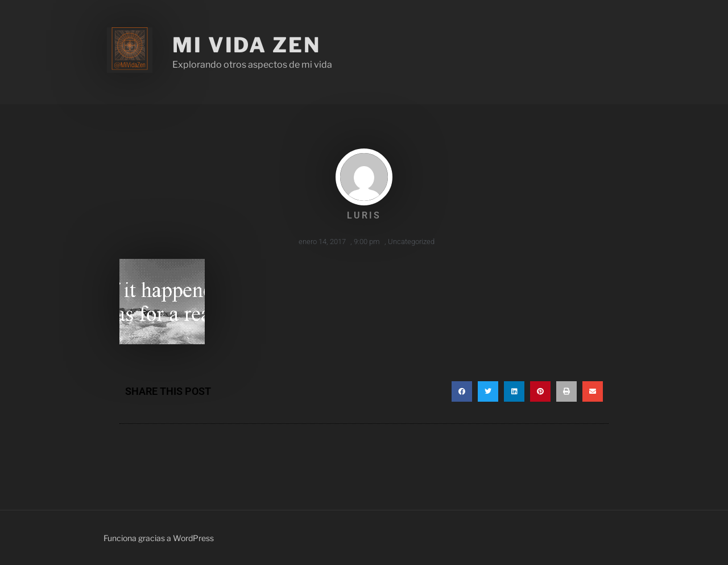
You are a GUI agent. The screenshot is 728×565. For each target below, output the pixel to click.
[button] (462, 391)
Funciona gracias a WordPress (159, 538)
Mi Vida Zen (247, 45)
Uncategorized (411, 242)
